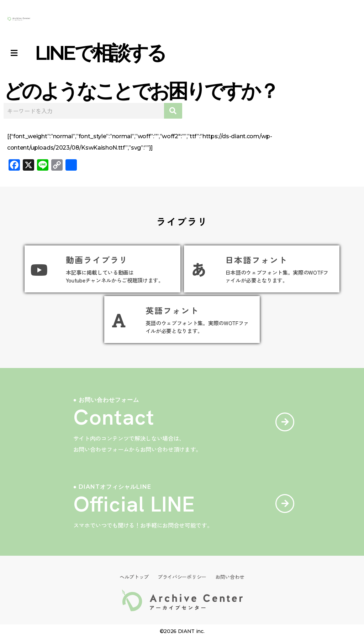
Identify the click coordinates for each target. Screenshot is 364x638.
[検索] (173, 111)
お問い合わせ (230, 577)
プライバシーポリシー (182, 577)
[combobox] (84, 111)
